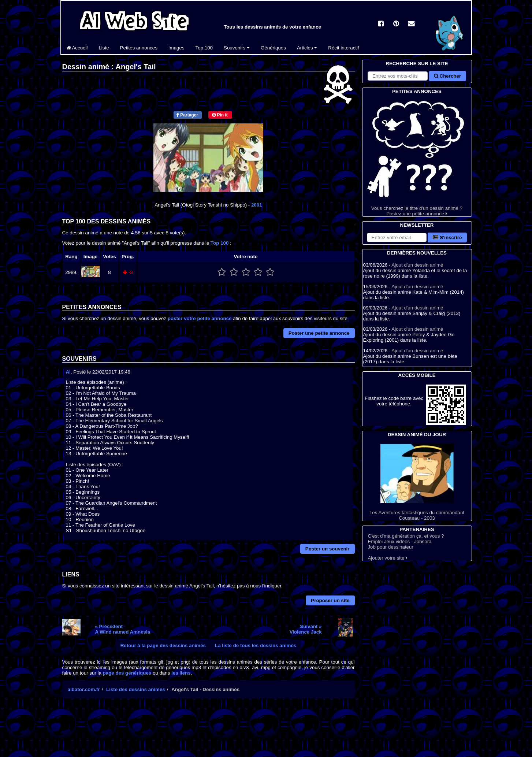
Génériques (273, 48)
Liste (104, 48)
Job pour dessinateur (390, 547)
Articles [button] (307, 48)
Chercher (447, 76)
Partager (187, 115)
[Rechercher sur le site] (398, 76)
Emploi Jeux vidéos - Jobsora (399, 541)
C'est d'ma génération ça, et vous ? (406, 536)
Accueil (77, 48)
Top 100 (204, 48)
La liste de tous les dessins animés (256, 645)
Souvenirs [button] (237, 48)
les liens (181, 673)
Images (176, 48)
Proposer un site (330, 600)
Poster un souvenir (328, 549)
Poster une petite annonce (319, 333)
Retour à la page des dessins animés (163, 645)
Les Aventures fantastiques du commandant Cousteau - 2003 (417, 482)
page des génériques (127, 673)
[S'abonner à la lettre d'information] (397, 238)
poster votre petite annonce (200, 318)
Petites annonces (139, 48)
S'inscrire (447, 238)
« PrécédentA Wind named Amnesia (122, 629)
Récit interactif (343, 48)
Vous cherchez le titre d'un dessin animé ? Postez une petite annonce (417, 156)
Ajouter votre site (388, 558)
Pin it (220, 115)
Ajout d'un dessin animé (417, 265)
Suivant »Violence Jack (306, 629)
